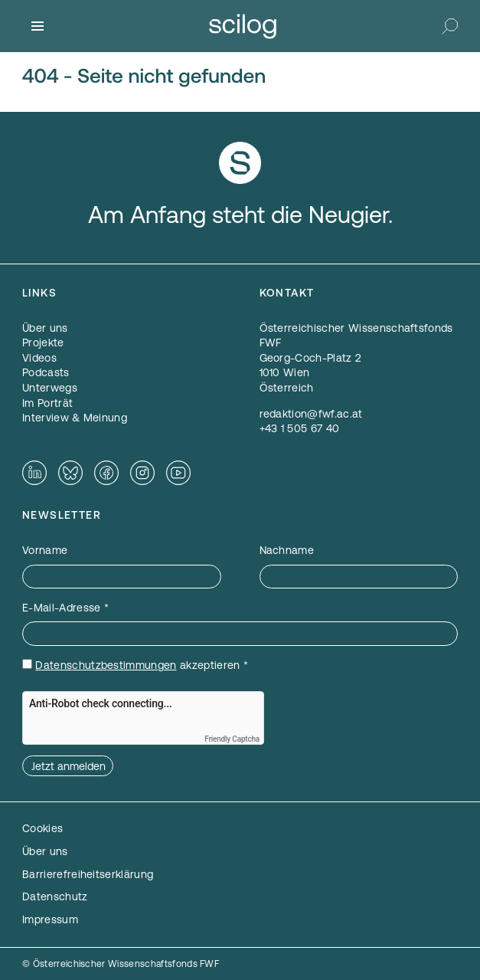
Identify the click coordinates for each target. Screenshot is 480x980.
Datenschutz (55, 896)
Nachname (287, 550)
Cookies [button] (42, 828)
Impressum (50, 919)
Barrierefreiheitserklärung (88, 874)
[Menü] (38, 26)
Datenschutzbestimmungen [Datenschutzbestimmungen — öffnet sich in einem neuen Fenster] (106, 665)
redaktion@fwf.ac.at (311, 414)
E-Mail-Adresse (65, 608)
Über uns (45, 851)
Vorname (45, 550)
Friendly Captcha (232, 739)
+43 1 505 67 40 (300, 428)
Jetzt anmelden (69, 766)
